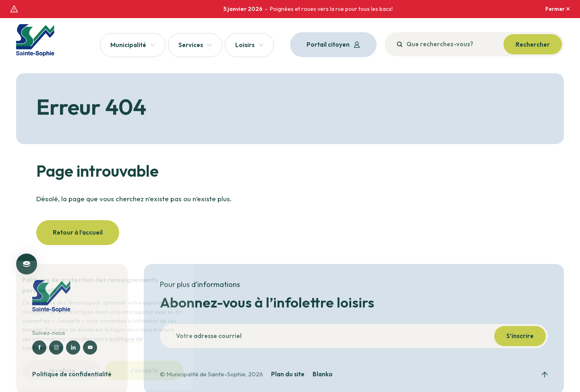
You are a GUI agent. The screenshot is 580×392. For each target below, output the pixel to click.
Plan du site (288, 365)
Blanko (323, 365)
